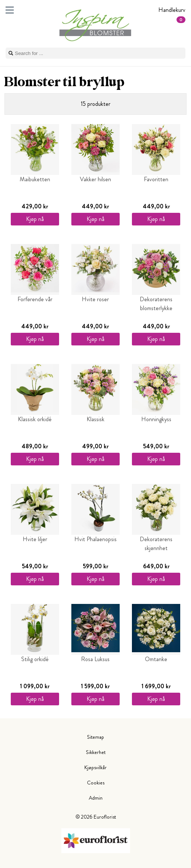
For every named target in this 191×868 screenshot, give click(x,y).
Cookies (96, 783)
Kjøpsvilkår (95, 767)
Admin (96, 798)
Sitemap (95, 737)
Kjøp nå (35, 219)
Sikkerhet (96, 752)
